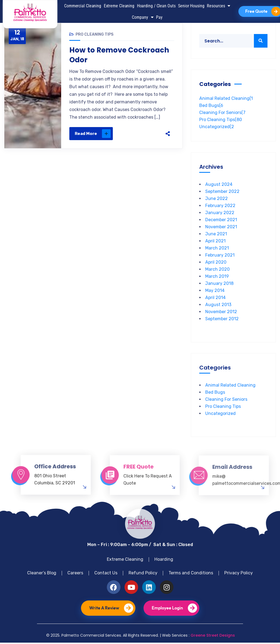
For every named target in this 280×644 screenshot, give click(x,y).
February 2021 (220, 255)
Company (143, 17)
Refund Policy (143, 573)
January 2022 (220, 213)
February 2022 (220, 206)
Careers (75, 573)
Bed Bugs (211, 105)
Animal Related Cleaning (226, 98)
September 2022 (222, 191)
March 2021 (217, 248)
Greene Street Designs (213, 635)
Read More (93, 134)
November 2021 (221, 227)
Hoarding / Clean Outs (156, 6)
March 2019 (217, 276)
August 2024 (219, 184)
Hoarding (164, 559)
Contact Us (106, 573)
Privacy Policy (239, 573)
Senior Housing (191, 6)
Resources (219, 6)
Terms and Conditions (191, 573)
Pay (159, 17)
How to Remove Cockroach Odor (119, 55)
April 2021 (215, 241)
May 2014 (215, 290)
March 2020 (217, 269)
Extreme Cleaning (119, 6)
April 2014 (215, 298)
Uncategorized (217, 127)
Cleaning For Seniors (222, 113)
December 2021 (221, 220)
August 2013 (218, 305)
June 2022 (217, 198)
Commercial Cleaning (83, 6)
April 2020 (216, 262)
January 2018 (219, 283)
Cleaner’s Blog (42, 573)
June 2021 (216, 234)
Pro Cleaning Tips (94, 34)
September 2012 (222, 319)
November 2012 (221, 312)
